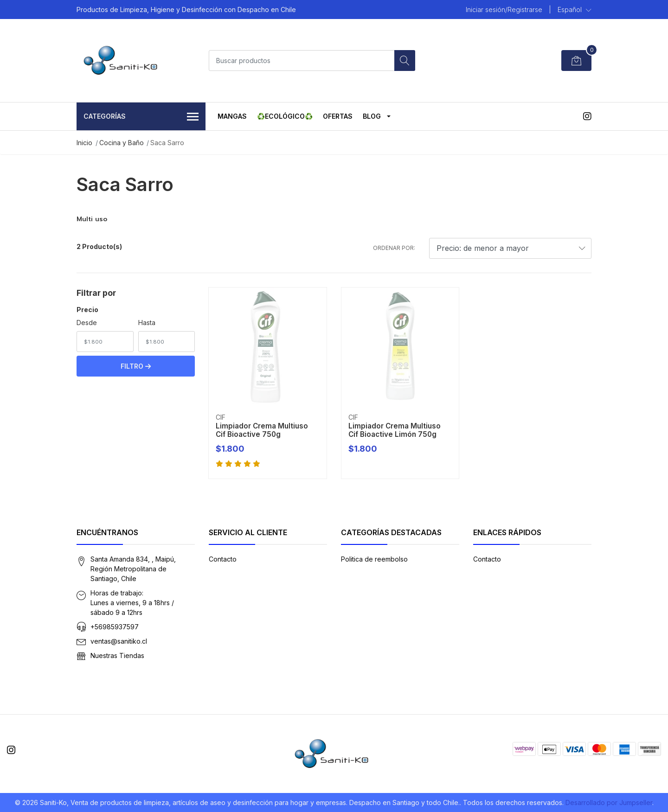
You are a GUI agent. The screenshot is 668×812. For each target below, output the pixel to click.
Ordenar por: (394, 248)
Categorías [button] (141, 117)
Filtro (136, 366)
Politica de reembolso (374, 559)
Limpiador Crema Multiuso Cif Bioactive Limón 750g (395, 430)
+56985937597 (115, 627)
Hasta (147, 323)
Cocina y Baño (122, 143)
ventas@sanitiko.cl (119, 641)
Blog (372, 116)
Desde (87, 323)
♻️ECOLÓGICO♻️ (285, 116)
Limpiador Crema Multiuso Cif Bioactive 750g (262, 430)
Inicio (84, 143)
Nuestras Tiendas (117, 655)
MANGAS (232, 116)
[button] (575, 10)
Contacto (223, 559)
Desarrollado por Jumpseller (609, 802)
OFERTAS (338, 116)
